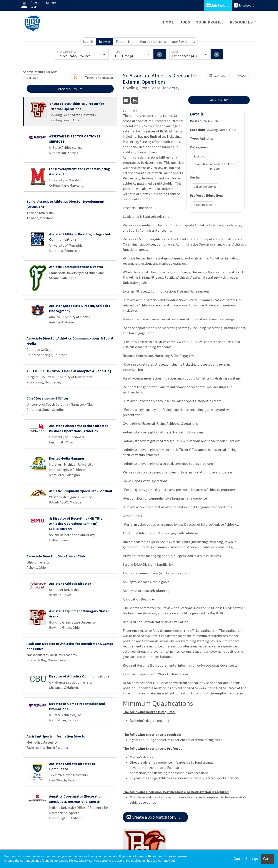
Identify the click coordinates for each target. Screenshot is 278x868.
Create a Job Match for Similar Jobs (157, 817)
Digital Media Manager (67, 458)
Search (88, 42)
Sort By (32, 78)
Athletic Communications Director (76, 267)
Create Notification (99, 78)
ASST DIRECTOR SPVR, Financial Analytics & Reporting (69, 371)
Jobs (185, 22)
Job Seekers (218, 5)
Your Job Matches (153, 42)
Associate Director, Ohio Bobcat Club (56, 556)
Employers (244, 5)
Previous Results (70, 89)
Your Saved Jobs (183, 42)
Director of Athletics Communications (79, 676)
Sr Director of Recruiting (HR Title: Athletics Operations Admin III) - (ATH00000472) (76, 523)
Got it (267, 859)
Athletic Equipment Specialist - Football (81, 491)
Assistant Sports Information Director (57, 736)
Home (169, 22)
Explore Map (125, 42)
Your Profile (210, 22)
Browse (104, 42)
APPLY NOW (219, 100)
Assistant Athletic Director (70, 584)
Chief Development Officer (47, 398)
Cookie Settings (246, 859)
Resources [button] (241, 22)
